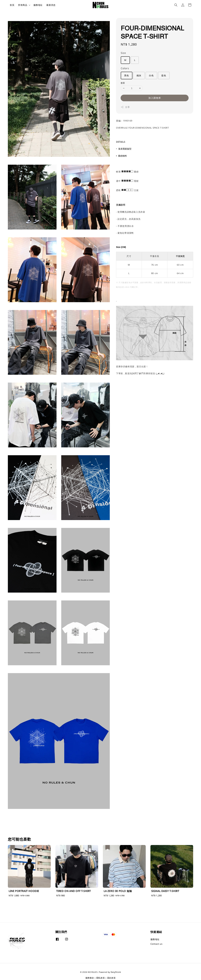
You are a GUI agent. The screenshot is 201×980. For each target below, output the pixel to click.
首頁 (12, 5)
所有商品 (23, 5)
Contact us (156, 944)
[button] (176, 5)
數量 (123, 83)
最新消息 (51, 5)
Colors (125, 68)
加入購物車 (155, 98)
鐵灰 (139, 75)
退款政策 (111, 978)
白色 (151, 75)
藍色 (164, 75)
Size (123, 53)
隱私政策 (101, 978)
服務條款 (90, 978)
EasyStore (116, 972)
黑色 (127, 75)
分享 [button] (125, 107)
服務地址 (38, 5)
